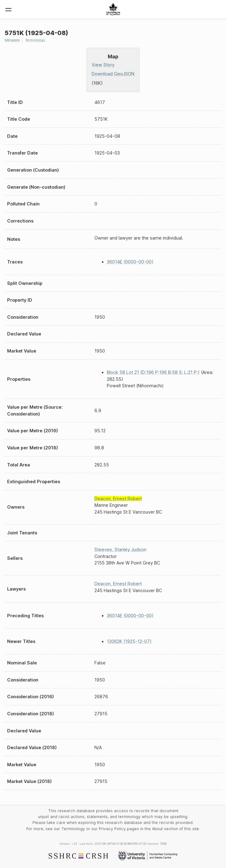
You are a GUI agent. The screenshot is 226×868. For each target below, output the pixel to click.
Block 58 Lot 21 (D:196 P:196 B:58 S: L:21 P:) (153, 372)
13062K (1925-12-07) (129, 641)
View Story (103, 65)
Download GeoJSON (113, 74)
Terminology (35, 40)
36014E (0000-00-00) (130, 262)
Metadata (12, 40)
